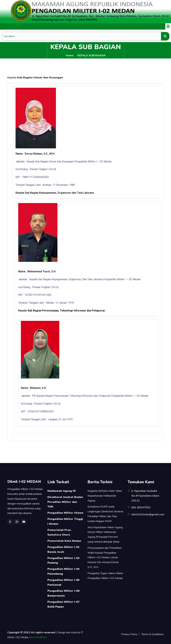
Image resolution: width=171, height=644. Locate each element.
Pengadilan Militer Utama (65, 513)
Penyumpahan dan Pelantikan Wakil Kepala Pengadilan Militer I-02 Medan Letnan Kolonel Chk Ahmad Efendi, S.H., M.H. (105, 558)
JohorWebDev (38, 637)
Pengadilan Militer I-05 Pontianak (63, 582)
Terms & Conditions (152, 634)
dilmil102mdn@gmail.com (148, 514)
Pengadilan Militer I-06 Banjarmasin (63, 593)
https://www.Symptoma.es (143, 519)
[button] (168, 26)
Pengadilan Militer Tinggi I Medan (65, 521)
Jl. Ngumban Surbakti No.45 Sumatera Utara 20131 (145, 496)
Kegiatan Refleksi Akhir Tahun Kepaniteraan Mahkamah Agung (105, 496)
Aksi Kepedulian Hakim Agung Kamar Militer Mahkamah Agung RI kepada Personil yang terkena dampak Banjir (105, 535)
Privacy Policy (129, 634)
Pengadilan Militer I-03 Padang (63, 561)
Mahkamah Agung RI (62, 491)
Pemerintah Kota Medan (64, 541)
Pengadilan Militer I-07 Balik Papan (63, 604)
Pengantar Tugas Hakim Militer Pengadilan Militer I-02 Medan (105, 576)
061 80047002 (141, 507)
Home (69, 55)
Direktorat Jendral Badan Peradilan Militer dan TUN (65, 502)
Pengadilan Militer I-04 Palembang (63, 571)
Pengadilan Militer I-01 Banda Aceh (63, 550)
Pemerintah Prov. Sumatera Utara (59, 532)
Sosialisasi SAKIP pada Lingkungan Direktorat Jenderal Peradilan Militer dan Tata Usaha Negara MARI (105, 514)
